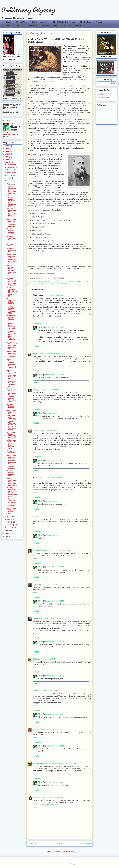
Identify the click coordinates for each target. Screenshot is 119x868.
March (10, 522)
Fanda (36, 691)
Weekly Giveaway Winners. (11, 250)
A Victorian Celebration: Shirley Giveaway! (12, 354)
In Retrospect (54, 805)
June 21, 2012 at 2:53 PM (62, 550)
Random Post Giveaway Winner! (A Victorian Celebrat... (12, 282)
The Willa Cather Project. (64, 22)
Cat (34, 659)
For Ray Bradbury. (11, 452)
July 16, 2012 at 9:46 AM (54, 797)
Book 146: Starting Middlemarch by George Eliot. (12, 292)
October (10, 170)
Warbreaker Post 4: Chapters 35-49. (12, 318)
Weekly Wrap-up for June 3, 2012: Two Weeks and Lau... (12, 492)
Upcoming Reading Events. (11, 406)
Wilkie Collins (63, 284)
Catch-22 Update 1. (11, 467)
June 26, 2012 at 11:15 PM (55, 567)
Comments (104, 98)
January (10, 528)
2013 (7, 159)
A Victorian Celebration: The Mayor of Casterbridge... (12, 259)
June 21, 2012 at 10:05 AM (54, 295)
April (9, 519)
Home (60, 844)
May (9, 517)
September (11, 173)
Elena (35, 516)
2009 (7, 536)
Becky (35, 390)
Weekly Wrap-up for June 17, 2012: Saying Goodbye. (12, 335)
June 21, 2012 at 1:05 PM (53, 478)
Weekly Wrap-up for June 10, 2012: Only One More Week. (12, 426)
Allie (38, 278)
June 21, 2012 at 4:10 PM (46, 659)
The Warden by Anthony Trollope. (12, 326)
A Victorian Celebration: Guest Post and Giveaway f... (12, 460)
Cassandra (38, 618)
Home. (8, 22)
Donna (36, 431)
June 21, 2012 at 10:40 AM (49, 354)
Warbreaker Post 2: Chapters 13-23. (12, 473)
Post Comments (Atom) (65, 851)
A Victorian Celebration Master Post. (12, 511)
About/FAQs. (21, 22)
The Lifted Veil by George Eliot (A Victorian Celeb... (11, 398)
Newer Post (33, 844)
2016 (7, 151)
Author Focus (81, 281)
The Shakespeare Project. (91, 22)
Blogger (73, 864)
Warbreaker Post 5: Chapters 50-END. (12, 231)
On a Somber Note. (12, 390)
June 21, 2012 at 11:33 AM (48, 431)
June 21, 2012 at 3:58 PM (52, 618)
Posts (101, 95)
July (9, 178)
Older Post (86, 844)
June (9, 181)
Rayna (36, 354)
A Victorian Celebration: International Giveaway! (12, 415)
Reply (35, 319)
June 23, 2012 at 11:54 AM (50, 729)
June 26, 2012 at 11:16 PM (55, 642)
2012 (7, 162)
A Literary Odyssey (28, 10)
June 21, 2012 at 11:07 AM (48, 390)
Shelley (36, 729)
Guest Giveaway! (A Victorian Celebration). (12, 374)
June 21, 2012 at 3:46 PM (52, 584)
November (11, 167)
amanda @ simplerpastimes (45, 763)
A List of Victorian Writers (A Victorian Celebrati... (12, 482)
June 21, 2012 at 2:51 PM (47, 516)
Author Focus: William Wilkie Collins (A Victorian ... (11, 271)
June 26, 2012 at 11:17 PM (55, 746)
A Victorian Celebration (65, 281)
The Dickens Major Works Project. (42, 26)
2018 (7, 146)
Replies (38, 324)
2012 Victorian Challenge (44, 281)
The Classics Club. (40, 22)
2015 (7, 154)
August (10, 175)
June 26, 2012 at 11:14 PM (55, 413)
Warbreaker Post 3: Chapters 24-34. (12, 384)
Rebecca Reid (39, 797)
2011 (7, 531)
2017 (7, 149)
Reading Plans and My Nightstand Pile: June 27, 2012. (12, 213)
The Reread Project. (14, 26)
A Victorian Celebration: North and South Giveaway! (12, 502)
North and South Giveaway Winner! (11, 435)
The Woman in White (47, 284)
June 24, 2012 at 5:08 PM (67, 763)
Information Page (40, 805)
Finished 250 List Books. (72, 26)
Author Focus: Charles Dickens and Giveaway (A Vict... (11, 201)
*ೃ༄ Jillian (37, 584)
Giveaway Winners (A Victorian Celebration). (12, 345)
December (11, 164)
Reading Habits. (10, 245)
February (11, 525)
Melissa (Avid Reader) (42, 550)
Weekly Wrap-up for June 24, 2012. (12, 239)
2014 (7, 157)
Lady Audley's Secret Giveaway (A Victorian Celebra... (11, 188)
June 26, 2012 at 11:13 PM (55, 327)
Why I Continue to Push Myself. (11, 301)
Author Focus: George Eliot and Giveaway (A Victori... (12, 363)
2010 (7, 534)
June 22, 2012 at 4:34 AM (48, 691)
